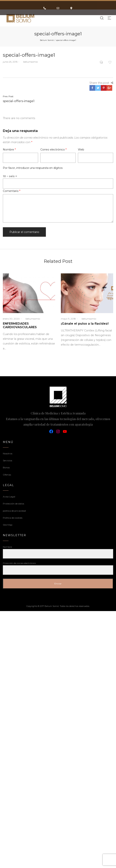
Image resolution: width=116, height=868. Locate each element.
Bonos (6, 467)
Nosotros (8, 453)
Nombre (9, 150)
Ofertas (7, 475)
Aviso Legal (9, 497)
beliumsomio (29, 62)
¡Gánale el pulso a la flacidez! (85, 324)
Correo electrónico (53, 150)
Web (81, 150)
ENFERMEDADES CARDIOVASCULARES (20, 325)
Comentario (12, 191)
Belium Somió (47, 40)
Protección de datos (13, 504)
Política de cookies (13, 518)
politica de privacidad (14, 511)
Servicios (7, 460)
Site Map (8, 525)
